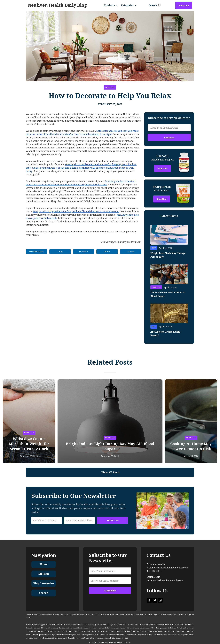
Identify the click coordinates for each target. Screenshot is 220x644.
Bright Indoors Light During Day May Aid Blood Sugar (110, 446)
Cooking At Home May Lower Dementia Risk (191, 446)
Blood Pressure (36, 252)
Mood (107, 252)
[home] (57, 5)
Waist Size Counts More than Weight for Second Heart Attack (29, 444)
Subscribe (184, 5)
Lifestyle (110, 87)
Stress (131, 252)
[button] (112, 5)
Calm (60, 252)
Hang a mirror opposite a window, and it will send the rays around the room (76, 211)
